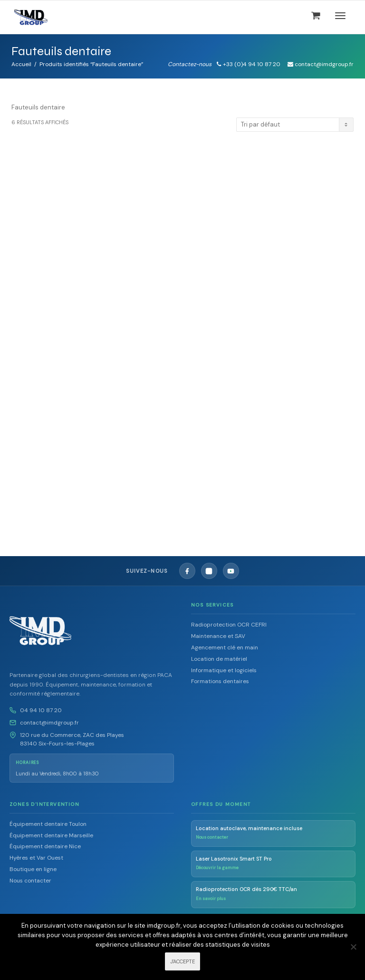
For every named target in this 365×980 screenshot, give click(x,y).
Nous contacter (30, 881)
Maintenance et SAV (218, 636)
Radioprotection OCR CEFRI (229, 625)
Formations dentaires (220, 681)
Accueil (21, 64)
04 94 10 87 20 (41, 710)
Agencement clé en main (225, 647)
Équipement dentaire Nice (45, 846)
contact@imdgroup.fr (49, 723)
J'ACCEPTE (182, 961)
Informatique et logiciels (224, 670)
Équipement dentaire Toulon (48, 824)
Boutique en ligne (33, 869)
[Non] (353, 947)
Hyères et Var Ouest (36, 858)
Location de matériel (219, 659)
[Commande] (295, 125)
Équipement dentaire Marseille (51, 835)
